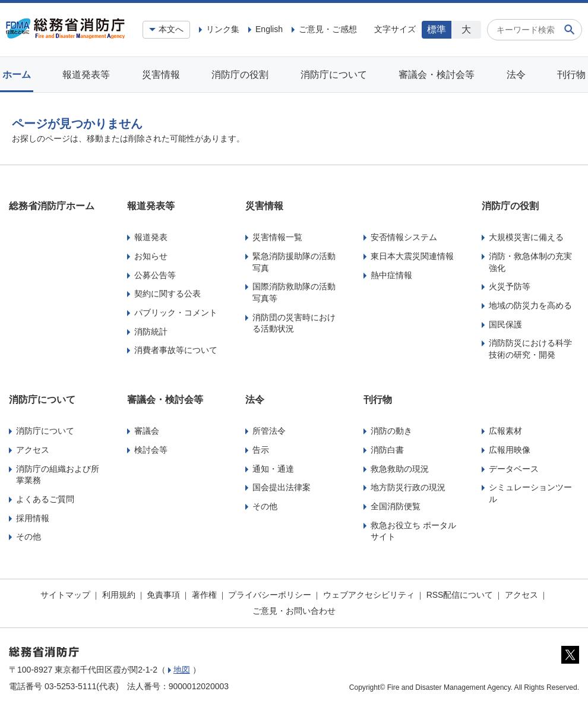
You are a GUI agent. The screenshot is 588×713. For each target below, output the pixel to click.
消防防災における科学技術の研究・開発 (530, 349)
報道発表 (151, 237)
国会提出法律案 (282, 487)
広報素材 (505, 431)
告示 (261, 450)
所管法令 (269, 431)
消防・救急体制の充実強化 (530, 262)
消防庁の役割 (240, 75)
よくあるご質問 (45, 499)
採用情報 (33, 518)
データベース (514, 469)
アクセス (33, 450)
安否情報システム (404, 237)
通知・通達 (273, 469)
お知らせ (151, 256)
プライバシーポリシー (270, 595)
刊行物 (571, 75)
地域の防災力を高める (530, 305)
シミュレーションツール (530, 493)
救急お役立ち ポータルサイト (413, 531)
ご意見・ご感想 (328, 29)
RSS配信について (460, 595)
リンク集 (223, 29)
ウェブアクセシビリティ (369, 595)
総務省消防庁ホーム (52, 206)
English (269, 29)
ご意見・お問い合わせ (294, 611)
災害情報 (161, 75)
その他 (29, 537)
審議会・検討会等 (437, 75)
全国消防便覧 (396, 506)
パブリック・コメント (176, 313)
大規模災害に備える (526, 237)
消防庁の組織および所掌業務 (58, 475)
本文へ (171, 29)
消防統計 (151, 332)
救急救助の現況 (400, 469)
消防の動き (391, 431)
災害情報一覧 (277, 237)
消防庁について (334, 75)
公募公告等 (155, 275)
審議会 (147, 431)
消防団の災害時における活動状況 (294, 323)
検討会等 (151, 450)
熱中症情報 (391, 275)
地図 (182, 670)
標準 (437, 29)
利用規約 (119, 595)
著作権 (204, 595)
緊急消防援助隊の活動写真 (294, 262)
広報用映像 (510, 450)
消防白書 (387, 450)
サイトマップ (65, 595)
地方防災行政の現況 (408, 487)
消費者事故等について (176, 350)
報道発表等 (86, 75)
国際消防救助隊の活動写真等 (294, 292)
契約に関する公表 (167, 294)
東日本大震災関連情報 (412, 256)
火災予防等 (510, 286)
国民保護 (505, 324)
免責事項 (163, 595)
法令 (516, 75)
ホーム (17, 75)
